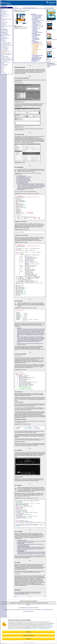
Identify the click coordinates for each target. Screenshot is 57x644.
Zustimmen (38, 623)
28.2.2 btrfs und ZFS (36, 21)
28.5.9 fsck (35, 54)
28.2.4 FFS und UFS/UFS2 (37, 24)
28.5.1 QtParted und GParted (38, 45)
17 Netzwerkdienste (4, 37)
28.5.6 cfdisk (35, 51)
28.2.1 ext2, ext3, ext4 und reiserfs (38, 20)
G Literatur (3, 70)
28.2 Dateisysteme (35, 19)
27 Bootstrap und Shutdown (5, 51)
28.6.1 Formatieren (36, 56)
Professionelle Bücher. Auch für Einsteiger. (50, 6)
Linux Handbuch (50, 21)
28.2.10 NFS (35, 30)
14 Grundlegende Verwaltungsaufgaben (4, 33)
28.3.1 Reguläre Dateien (37, 34)
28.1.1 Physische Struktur (37, 16)
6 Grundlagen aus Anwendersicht (6, 19)
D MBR (2, 67)
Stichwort (2, 71)
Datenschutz (31, 642)
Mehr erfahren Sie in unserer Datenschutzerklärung (40, 628)
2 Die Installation (3, 12)
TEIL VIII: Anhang (4, 61)
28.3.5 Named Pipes (36, 39)
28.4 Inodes (34, 41)
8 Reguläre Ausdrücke (4, 22)
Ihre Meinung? (3, 72)
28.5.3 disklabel (35, 47)
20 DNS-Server (3, 41)
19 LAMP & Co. (3, 39)
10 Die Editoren (3, 25)
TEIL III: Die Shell (4, 20)
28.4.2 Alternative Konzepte (37, 43)
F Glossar (2, 69)
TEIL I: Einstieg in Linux (5, 11)
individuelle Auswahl (49, 626)
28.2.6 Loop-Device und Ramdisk (38, 26)
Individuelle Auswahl (29, 635)
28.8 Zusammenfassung (36, 60)
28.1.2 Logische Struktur (37, 17)
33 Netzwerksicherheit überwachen (6, 60)
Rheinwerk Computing (27, 8)
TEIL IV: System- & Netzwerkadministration (4, 29)
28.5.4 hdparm (35, 48)
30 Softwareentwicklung (5, 57)
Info (48, 67)
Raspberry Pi (54, 39)
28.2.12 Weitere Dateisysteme (37, 32)
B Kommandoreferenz (4, 64)
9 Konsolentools (3, 24)
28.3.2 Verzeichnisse (36, 35)
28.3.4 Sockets (35, 37)
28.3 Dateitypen (34, 33)
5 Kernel (2, 18)
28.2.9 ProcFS (35, 29)
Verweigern (15, 627)
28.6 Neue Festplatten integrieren (37, 55)
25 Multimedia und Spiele (5, 48)
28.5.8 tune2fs (35, 53)
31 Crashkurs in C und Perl (5, 58)
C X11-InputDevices (4, 65)
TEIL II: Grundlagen (4, 17)
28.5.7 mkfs (35, 52)
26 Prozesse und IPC (4, 50)
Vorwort (2, 9)
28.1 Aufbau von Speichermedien (37, 15)
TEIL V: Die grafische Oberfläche (6, 43)
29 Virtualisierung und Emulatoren (6, 54)
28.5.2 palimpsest (36, 46)
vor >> (45, 8)
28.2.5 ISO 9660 (35, 25)
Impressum (25, 642)
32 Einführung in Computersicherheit (7, 59)
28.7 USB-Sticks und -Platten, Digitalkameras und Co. (37, 59)
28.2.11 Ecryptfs (35, 31)
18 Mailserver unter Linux (5, 38)
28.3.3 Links (35, 36)
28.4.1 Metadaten (35, 42)
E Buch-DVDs (3, 68)
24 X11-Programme (4, 46)
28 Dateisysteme (4, 52)
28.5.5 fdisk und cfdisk (37, 50)
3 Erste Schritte (3, 14)
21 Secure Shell (3, 42)
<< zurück (15, 8)
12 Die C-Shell (3, 28)
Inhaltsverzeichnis (4, 8)
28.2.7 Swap (35, 27)
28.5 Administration (35, 44)
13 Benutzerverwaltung (4, 31)
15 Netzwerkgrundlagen (5, 34)
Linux (36, 8)
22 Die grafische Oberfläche (5, 44)
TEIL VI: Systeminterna (4, 49)
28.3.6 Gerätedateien (36, 40)
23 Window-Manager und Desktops (6, 45)
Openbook (33, 8)
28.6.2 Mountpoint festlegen (37, 57)
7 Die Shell (3, 21)
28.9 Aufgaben (34, 61)
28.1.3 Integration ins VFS (37, 18)
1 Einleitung (3, 10)
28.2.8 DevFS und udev (36, 28)
